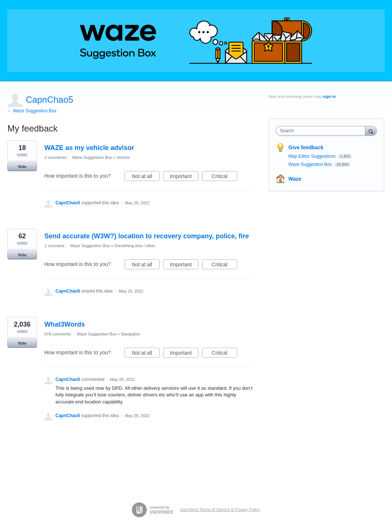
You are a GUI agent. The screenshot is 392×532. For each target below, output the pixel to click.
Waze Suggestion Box (92, 157)
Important (184, 177)
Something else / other (135, 246)
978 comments (58, 334)
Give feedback (306, 147)
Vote (22, 167)
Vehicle (123, 157)
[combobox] (323, 131)
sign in (329, 96)
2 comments (55, 157)
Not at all (146, 177)
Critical (224, 177)
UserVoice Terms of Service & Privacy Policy (220, 509)
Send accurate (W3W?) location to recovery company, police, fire (147, 236)
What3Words (65, 324)
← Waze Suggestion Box (32, 111)
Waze (295, 179)
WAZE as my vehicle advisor (89, 148)
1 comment (54, 246)
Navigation (131, 334)
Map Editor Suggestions (313, 156)
